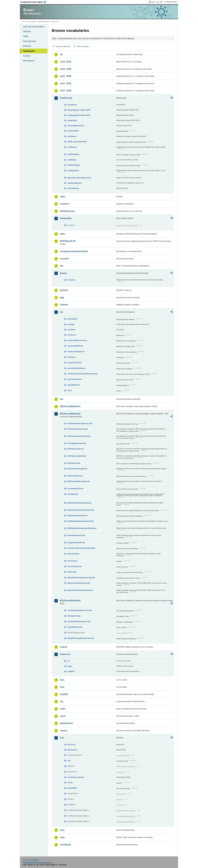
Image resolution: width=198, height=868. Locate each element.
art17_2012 (66, 83)
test (62, 738)
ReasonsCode (73, 554)
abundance (72, 105)
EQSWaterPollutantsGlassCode (81, 521)
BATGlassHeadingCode (77, 469)
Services (27, 56)
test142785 (72, 788)
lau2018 (64, 694)
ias (61, 312)
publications (66, 723)
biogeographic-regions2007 (79, 110)
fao (62, 266)
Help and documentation (34, 27)
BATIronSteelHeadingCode (79, 481)
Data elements (29, 41)
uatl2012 (71, 671)
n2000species (73, 171)
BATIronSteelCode (75, 476)
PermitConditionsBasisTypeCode (81, 548)
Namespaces (29, 61)
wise (62, 837)
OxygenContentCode (76, 543)
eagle (70, 666)
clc (69, 661)
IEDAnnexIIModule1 (70, 406)
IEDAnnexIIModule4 (70, 601)
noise (63, 716)
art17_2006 (66, 76)
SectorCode (72, 561)
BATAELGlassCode (76, 449)
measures (72, 335)
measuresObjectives (76, 352)
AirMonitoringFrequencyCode (80, 423)
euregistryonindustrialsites (74, 251)
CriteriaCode (73, 494)
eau (69, 761)
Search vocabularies (63, 46)
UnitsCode (72, 572)
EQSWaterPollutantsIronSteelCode (82, 528)
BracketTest (72, 750)
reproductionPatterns (76, 368)
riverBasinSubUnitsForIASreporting (82, 374)
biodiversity (66, 98)
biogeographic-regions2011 (79, 115)
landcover (65, 654)
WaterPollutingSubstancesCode (81, 638)
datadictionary (67, 211)
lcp (62, 701)
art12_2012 (66, 62)
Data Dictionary (43, 22)
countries (71, 280)
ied (62, 399)
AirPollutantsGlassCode (78, 429)
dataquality (72, 120)
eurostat (64, 259)
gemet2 (64, 290)
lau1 (62, 680)
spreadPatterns (74, 385)
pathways (71, 357)
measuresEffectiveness (77, 340)
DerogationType (74, 616)
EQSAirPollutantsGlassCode (79, 503)
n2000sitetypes (74, 165)
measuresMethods (75, 346)
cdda (62, 197)
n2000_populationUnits (77, 142)
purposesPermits (75, 363)
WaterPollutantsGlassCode (79, 583)
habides (64, 305)
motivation (72, 136)
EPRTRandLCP (68, 241)
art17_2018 (66, 91)
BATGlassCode (74, 463)
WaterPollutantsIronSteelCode (80, 590)
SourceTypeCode (75, 566)
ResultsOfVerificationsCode (79, 622)
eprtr (62, 234)
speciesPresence (75, 379)
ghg (62, 297)
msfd (63, 709)
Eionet (34, 22)
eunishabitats (73, 131)
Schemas (27, 46)
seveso (64, 731)
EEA (34, 2)
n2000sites (72, 160)
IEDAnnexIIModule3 (70, 414)
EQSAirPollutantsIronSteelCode (81, 510)
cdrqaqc (71, 324)
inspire (64, 647)
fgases (63, 273)
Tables (26, 36)
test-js (70, 782)
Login (153, 2)
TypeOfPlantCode (75, 627)
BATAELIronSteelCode (77, 456)
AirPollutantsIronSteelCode (79, 436)
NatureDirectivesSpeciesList (79, 178)
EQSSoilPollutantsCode (77, 516)
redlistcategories (75, 183)
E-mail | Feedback (31, 860)
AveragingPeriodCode (77, 443)
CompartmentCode (75, 489)
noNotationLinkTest (76, 777)
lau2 (62, 687)
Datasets (27, 31)
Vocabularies (29, 51)
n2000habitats (73, 154)
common (65, 204)
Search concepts (83, 46)
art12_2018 (66, 69)
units (70, 390)
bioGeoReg (72, 319)
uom (62, 830)
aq (61, 54)
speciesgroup (73, 188)
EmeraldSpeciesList (76, 126)
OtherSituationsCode (76, 535)
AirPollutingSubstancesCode (80, 610)
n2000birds (72, 147)
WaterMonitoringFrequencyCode (81, 578)
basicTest (71, 745)
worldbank (65, 845)
